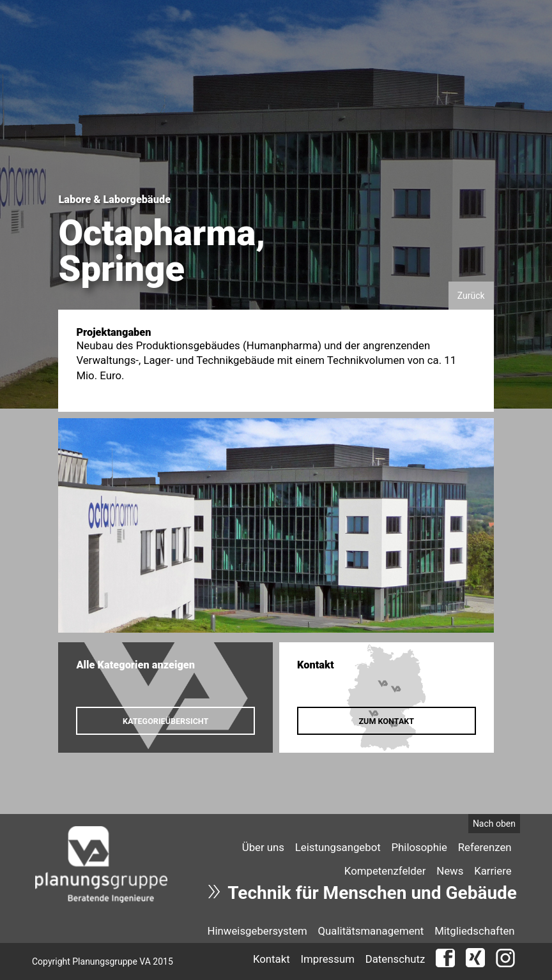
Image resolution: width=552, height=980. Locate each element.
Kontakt (272, 959)
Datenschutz (395, 959)
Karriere (493, 871)
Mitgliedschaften (474, 931)
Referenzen (485, 847)
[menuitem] (263, 847)
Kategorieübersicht (165, 721)
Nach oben (494, 824)
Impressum (327, 959)
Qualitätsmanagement (371, 931)
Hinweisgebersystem (257, 931)
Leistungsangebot (338, 847)
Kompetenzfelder (385, 871)
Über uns (263, 847)
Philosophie (419, 847)
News (450, 871)
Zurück (471, 296)
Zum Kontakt (386, 721)
